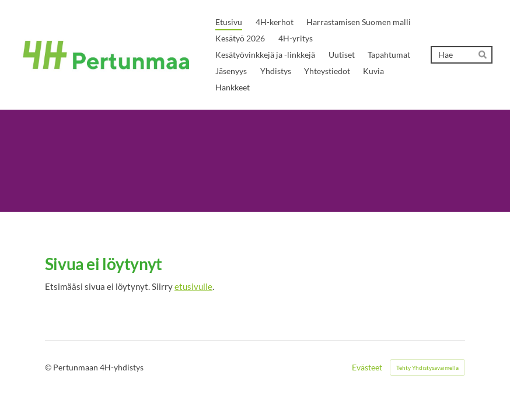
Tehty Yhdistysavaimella (427, 367)
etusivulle (193, 286)
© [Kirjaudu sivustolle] (49, 367)
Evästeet (367, 367)
